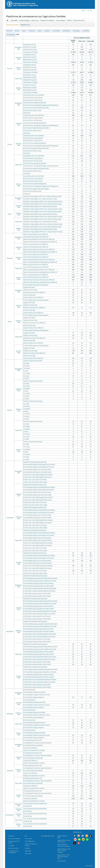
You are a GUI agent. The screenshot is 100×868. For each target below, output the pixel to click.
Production (32, 31)
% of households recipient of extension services (37, 695)
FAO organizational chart (48, 836)
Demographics (11, 35)
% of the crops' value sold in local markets (35, 480)
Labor (24, 31)
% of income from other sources (32, 110)
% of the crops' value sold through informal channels (38, 475)
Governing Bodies (30, 841)
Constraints (86, 31)
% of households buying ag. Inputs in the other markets (39, 586)
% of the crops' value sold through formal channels (37, 477)
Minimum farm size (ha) (30, 47)
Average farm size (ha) (29, 44)
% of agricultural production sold (33, 740)
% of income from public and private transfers (36, 108)
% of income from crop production (33, 98)
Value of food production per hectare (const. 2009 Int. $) (39, 239)
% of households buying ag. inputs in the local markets (38, 583)
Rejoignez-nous (25, 25)
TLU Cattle (26, 363)
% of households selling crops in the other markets (37, 472)
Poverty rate (27, 113)
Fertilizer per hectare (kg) (30, 290)
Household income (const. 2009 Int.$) (34, 95)
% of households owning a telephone (34, 697)
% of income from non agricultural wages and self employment (41, 105)
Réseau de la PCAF (79, 20)
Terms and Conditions (14, 839)
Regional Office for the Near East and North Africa (64, 857)
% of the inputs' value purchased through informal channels (40, 588)
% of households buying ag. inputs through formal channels (40, 581)
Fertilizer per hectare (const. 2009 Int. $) (34, 292)
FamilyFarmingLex (25, 20)
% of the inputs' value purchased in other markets (37, 596)
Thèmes (69, 20)
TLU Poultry (27, 366)
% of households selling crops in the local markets (37, 470)
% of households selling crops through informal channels (39, 464)
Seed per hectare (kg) (29, 295)
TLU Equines (27, 368)
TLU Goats (26, 376)
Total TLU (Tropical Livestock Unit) (33, 361)
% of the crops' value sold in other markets (35, 482)
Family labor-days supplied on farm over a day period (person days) (42, 196)
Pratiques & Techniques (47, 20)
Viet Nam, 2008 (19, 89)
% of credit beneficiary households (33, 745)
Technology (76, 31)
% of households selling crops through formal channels (39, 467)
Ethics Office (28, 854)
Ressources (35, 20)
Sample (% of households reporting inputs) (35, 576)
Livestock (47, 31)
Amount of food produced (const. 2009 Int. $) (36, 237)
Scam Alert (11, 845)
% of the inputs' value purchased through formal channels (39, 591)
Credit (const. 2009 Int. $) (30, 748)
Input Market (66, 31)
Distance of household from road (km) (34, 750)
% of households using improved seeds (34, 692)
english (83, 11)
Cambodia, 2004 (19, 58)
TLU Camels (27, 373)
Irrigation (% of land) (29, 287)
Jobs (26, 836)
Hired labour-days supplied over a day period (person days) (40, 199)
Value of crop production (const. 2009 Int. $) (35, 234)
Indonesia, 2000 (19, 69)
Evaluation (28, 848)
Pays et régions (61, 20)
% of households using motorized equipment (36, 285)
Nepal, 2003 (19, 79)
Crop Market (56, 31)
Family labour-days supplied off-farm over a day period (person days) (43, 201)
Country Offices (62, 861)
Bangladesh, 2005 (19, 48)
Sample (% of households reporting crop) (35, 462)
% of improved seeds (29, 690)
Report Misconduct (14, 848)
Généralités (14, 20)
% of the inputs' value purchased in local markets (37, 594)
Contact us (11, 836)
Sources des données (12, 25)
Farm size (9, 31)
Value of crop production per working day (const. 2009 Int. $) (40, 242)
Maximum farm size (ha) (30, 50)
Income (17, 31)
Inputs (40, 31)
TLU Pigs (26, 371)
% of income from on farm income (33, 100)
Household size (28, 806)
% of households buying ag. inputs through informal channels (40, 578)
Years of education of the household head (35, 804)
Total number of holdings (30, 52)
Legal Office (28, 851)
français (90, 11)
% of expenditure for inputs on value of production (37, 743)
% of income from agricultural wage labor (35, 103)
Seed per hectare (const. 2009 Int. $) (33, 298)
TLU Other (26, 378)
